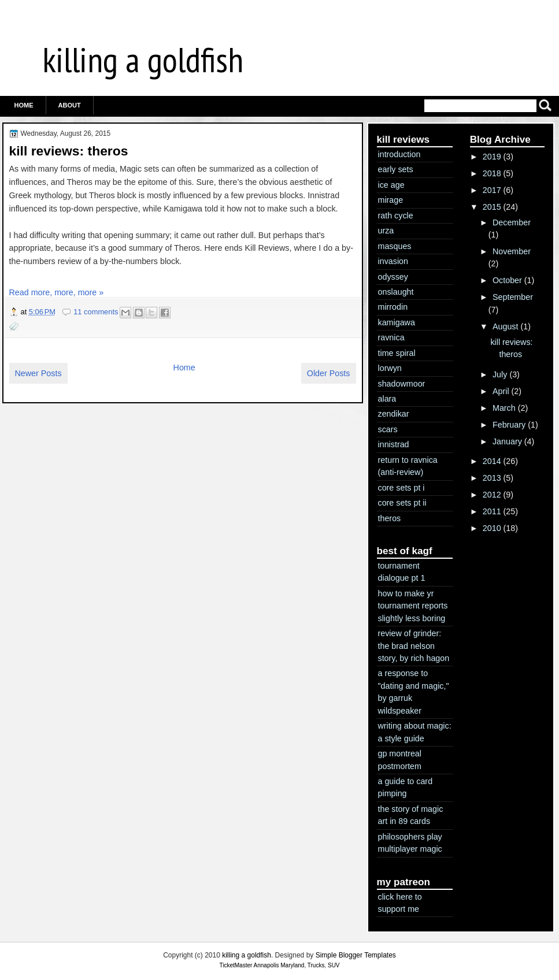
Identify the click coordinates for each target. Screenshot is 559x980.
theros (390, 518)
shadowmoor (402, 384)
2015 (492, 207)
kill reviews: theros (69, 151)
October (507, 280)
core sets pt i (401, 488)
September (513, 297)
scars (388, 429)
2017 (492, 190)
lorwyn (390, 368)
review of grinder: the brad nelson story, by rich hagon (414, 646)
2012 (492, 495)
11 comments (96, 312)
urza (386, 231)
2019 (492, 157)
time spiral (397, 353)
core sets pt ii (402, 503)
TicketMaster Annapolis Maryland (262, 965)
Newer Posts (38, 373)
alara (387, 399)
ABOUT (70, 105)
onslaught (396, 292)
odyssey (393, 277)
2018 (492, 173)
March (504, 408)
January (507, 441)
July (500, 374)
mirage (391, 200)
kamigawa (397, 322)
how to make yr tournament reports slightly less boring (413, 606)
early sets (396, 169)
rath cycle (396, 216)
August (506, 326)
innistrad (394, 444)
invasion (393, 261)
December (512, 222)
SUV (334, 965)
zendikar (394, 414)
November (512, 251)
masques (395, 246)
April (501, 391)
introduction (399, 154)
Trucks (316, 965)
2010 (492, 528)
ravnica (391, 337)
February (509, 425)
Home (24, 105)
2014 (492, 461)
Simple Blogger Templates (356, 955)
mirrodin (393, 307)
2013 (492, 478)
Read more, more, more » (57, 292)
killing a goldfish (143, 60)
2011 (492, 511)
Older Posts (329, 373)
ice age (391, 185)
